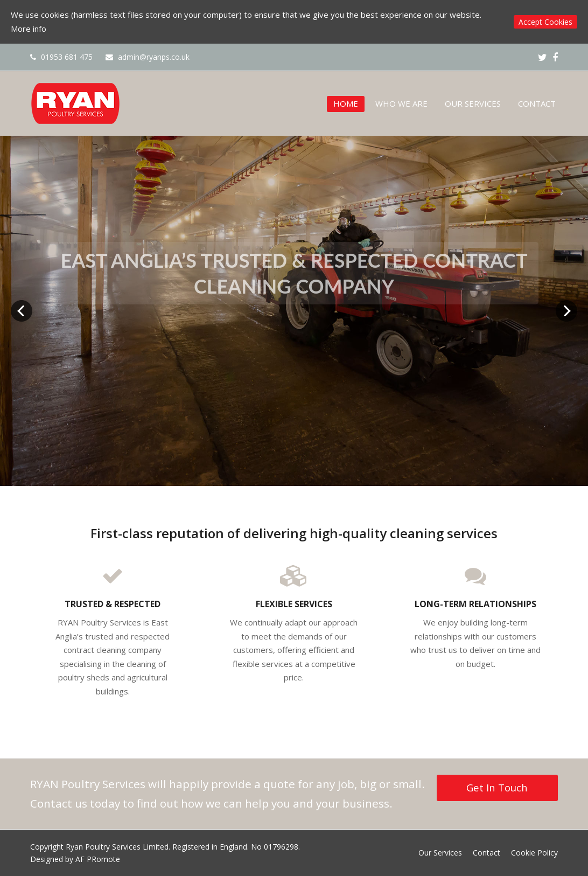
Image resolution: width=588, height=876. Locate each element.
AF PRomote (98, 859)
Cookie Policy (534, 853)
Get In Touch (497, 787)
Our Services (440, 853)
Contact (486, 853)
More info (29, 29)
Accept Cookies (545, 22)
